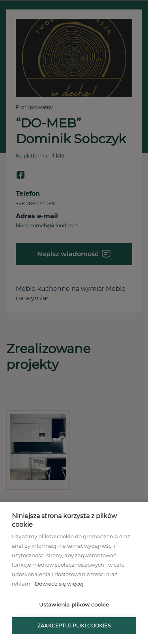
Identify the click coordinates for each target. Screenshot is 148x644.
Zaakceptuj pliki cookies (74, 626)
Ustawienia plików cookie (74, 605)
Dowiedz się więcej (59, 584)
